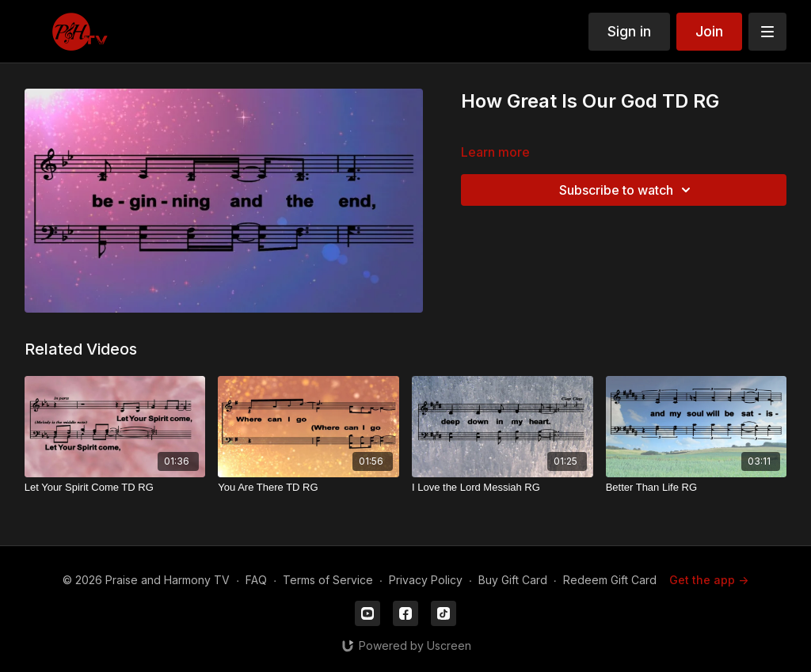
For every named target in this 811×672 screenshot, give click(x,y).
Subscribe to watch (627, 190)
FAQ (256, 580)
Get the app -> (709, 580)
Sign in (629, 31)
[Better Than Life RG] (697, 488)
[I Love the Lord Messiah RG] (503, 488)
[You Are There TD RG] (308, 488)
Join (709, 31)
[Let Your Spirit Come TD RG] (115, 488)
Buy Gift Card (513, 580)
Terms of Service (328, 580)
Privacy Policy (426, 580)
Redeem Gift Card (610, 580)
